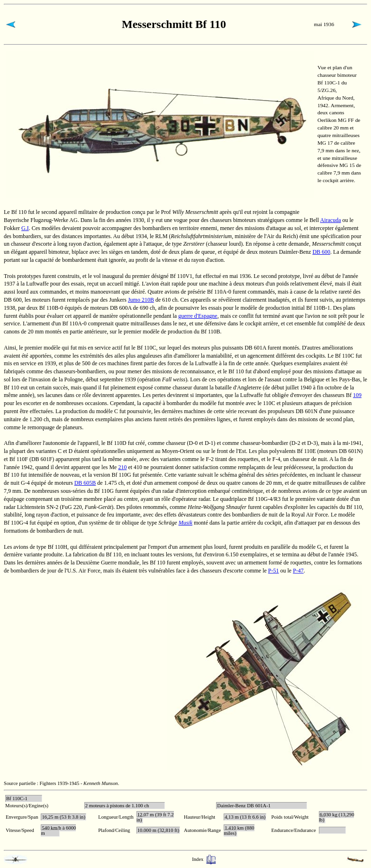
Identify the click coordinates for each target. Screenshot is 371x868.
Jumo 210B (141, 300)
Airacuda (331, 220)
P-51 (274, 571)
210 (122, 467)
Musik (185, 523)
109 (357, 395)
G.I (25, 228)
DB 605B (85, 483)
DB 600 (321, 252)
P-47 (298, 571)
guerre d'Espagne (198, 316)
